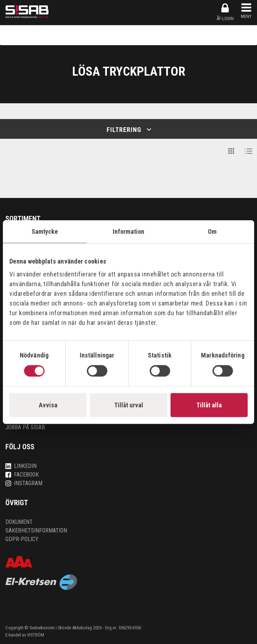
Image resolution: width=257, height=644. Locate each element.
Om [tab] (212, 231)
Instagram (24, 483)
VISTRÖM (36, 635)
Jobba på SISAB (25, 427)
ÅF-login (225, 12)
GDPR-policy (22, 539)
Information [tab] (128, 231)
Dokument (19, 522)
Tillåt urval (129, 405)
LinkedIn (21, 466)
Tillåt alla (209, 405)
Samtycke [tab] (45, 231)
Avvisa (48, 405)
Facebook (22, 475)
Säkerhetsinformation (36, 531)
